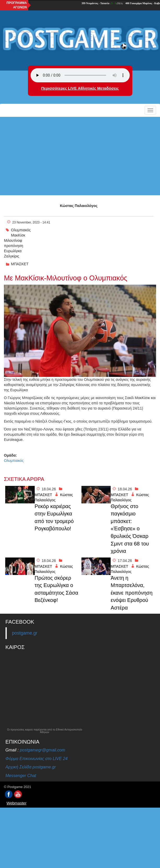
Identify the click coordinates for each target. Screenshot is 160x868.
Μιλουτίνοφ (13, 240)
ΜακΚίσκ (18, 235)
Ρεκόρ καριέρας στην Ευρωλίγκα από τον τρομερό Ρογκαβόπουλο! (54, 518)
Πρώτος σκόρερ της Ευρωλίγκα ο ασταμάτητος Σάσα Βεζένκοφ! (57, 589)
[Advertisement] (80, 156)
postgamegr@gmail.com (43, 750)
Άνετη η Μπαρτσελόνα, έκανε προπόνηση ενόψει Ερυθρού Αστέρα (132, 593)
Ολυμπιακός (21, 230)
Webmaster (16, 803)
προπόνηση (14, 246)
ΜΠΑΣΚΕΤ (20, 264)
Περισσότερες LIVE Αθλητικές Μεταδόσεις (80, 88)
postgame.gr (25, 633)
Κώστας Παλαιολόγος (79, 206)
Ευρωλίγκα (13, 251)
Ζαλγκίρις (12, 256)
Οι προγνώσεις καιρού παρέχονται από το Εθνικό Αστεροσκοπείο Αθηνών (45, 731)
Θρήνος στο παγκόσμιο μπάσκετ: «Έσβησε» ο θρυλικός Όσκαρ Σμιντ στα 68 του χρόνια (130, 529)
